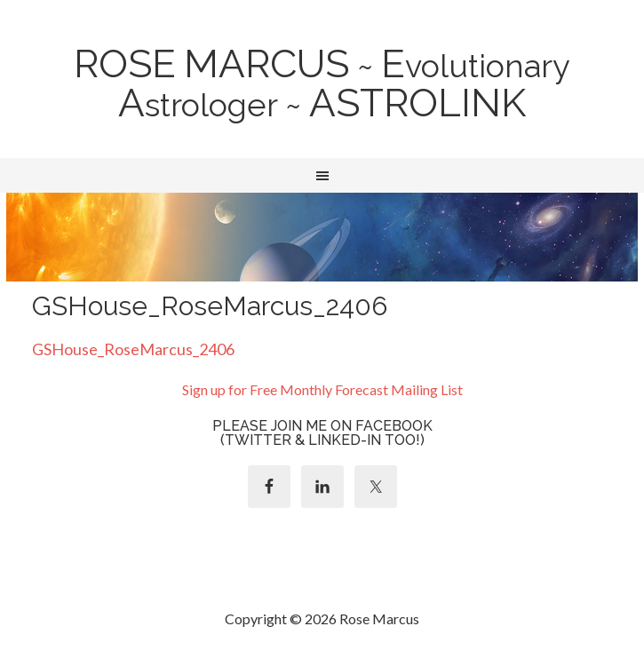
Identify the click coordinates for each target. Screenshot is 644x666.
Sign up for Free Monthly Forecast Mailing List (322, 389)
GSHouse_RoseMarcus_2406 (133, 349)
